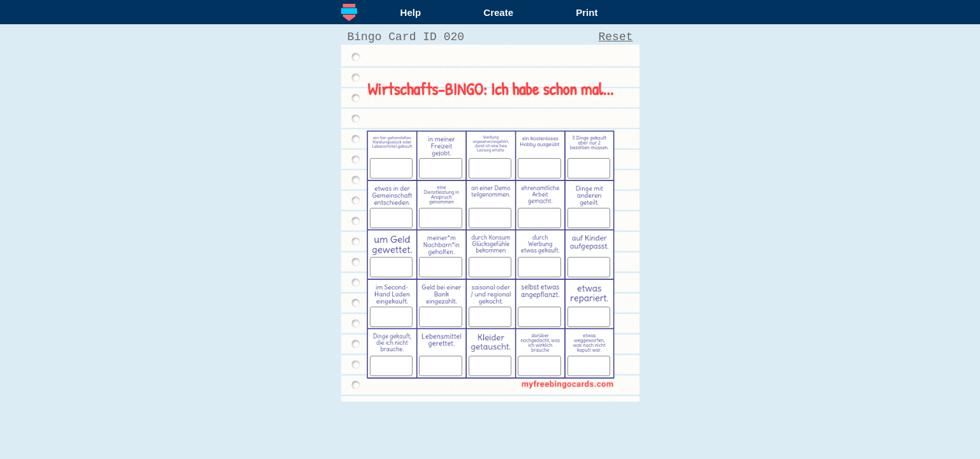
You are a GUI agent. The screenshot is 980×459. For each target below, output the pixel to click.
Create (498, 12)
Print (587, 12)
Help (411, 12)
